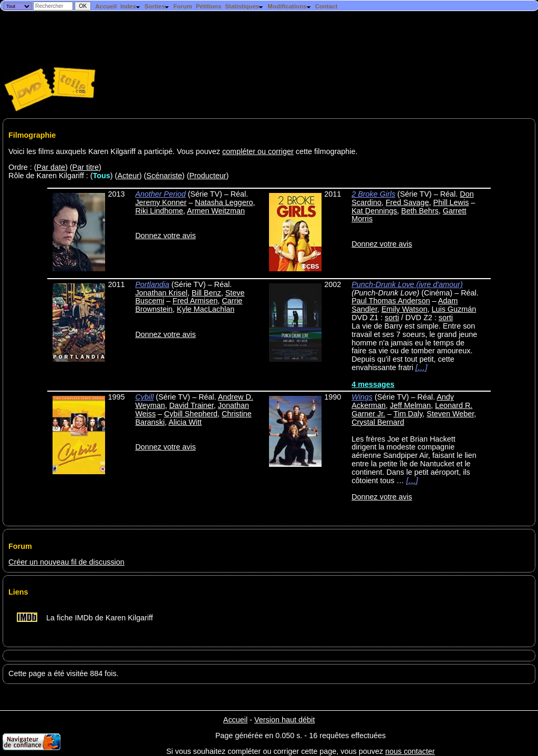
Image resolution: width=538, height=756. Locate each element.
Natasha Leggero (224, 202)
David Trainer (192, 405)
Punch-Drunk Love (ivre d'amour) (407, 284)
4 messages (373, 384)
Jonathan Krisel (161, 293)
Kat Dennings (374, 211)
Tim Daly (408, 414)
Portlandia (152, 284)
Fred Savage (407, 202)
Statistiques (244, 6)
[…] (421, 367)
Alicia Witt (185, 422)
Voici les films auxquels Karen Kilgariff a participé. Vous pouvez (115, 151)
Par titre (86, 167)
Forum (183, 6)
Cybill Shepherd (191, 414)
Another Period (160, 194)
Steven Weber (450, 414)
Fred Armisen (195, 301)
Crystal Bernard (378, 422)
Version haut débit (284, 720)
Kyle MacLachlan (206, 309)
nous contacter (410, 751)
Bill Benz (206, 293)
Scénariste (164, 176)
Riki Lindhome (159, 211)
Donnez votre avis (165, 236)
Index (131, 6)
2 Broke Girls (373, 194)
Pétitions (209, 6)
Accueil (106, 6)
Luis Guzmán (454, 309)
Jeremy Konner (161, 202)
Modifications (289, 6)
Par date (51, 167)
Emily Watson (404, 309)
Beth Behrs (420, 211)
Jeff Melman (410, 405)
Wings (362, 397)
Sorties (157, 6)
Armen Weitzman (216, 211)
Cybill (144, 397)
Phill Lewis (451, 202)
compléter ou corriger (258, 151)
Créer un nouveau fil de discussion (66, 562)
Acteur (128, 176)
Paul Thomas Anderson (391, 301)
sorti (392, 318)
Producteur (208, 176)
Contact (326, 6)
